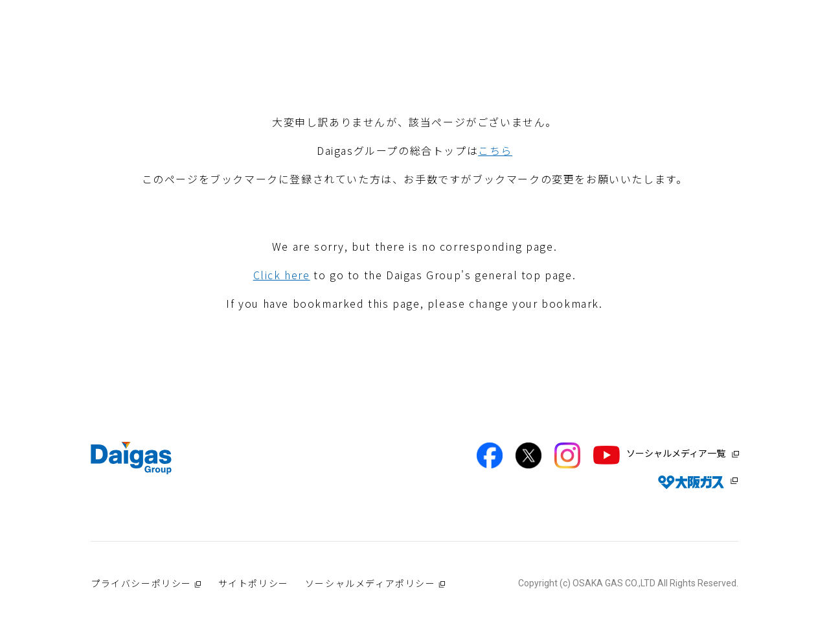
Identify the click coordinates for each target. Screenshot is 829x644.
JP (754, 18)
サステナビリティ (581, 47)
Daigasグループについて (263, 47)
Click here (282, 275)
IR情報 (652, 47)
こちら (495, 150)
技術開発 (504, 47)
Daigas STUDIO (372, 47)
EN (718, 18)
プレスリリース (777, 47)
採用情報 (705, 47)
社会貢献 (447, 47)
